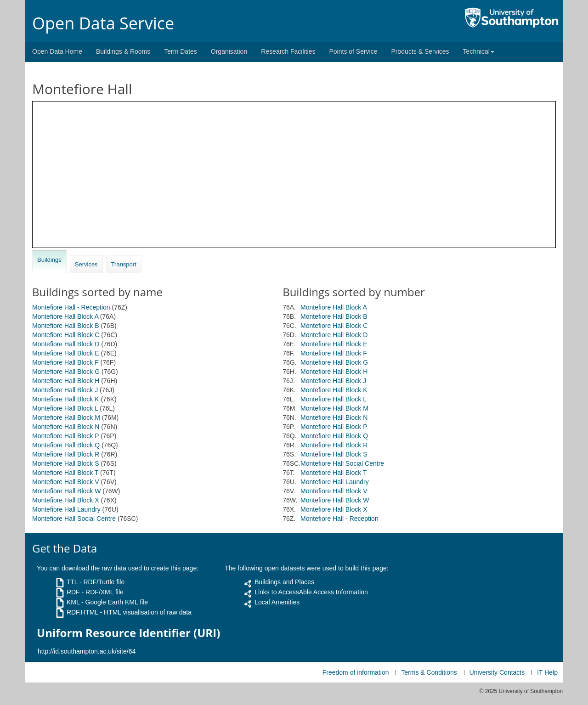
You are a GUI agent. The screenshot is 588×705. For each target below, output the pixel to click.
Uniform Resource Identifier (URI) (128, 633)
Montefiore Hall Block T (65, 473)
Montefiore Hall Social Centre (74, 519)
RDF (73, 592)
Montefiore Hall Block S (66, 463)
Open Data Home (57, 51)
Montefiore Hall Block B (66, 326)
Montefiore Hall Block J (65, 390)
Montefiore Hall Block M (66, 417)
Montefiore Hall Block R (66, 454)
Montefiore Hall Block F (65, 362)
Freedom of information (356, 672)
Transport (124, 264)
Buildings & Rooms (123, 51)
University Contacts (497, 672)
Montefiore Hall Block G (66, 372)
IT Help (547, 672)
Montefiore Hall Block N (66, 427)
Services (86, 264)
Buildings (49, 260)
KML (73, 602)
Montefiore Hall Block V (66, 482)
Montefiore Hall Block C (66, 335)
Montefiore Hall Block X (66, 500)
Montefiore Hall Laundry (66, 509)
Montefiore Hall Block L (65, 408)
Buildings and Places (284, 582)
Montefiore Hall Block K (66, 399)
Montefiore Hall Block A (65, 316)
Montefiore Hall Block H (66, 381)
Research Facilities (288, 51)
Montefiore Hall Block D (66, 344)
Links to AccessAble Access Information (311, 592)
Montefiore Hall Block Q (66, 445)
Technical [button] (479, 51)
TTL (72, 582)
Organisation (229, 51)
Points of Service (353, 51)
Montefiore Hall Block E (66, 353)
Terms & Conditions (429, 672)
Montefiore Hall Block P (65, 436)
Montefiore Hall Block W (66, 491)
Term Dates (181, 51)
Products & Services (420, 51)
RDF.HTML (82, 612)
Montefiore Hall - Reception (71, 307)
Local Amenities (277, 602)
